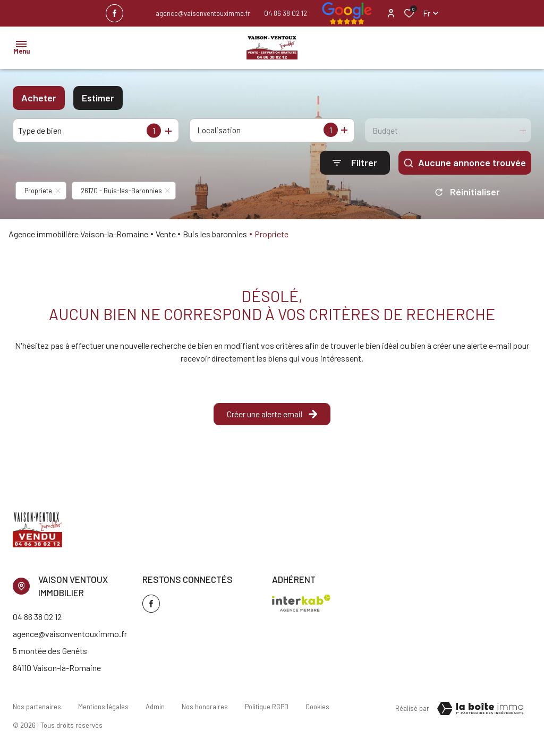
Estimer (98, 98)
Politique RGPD (267, 707)
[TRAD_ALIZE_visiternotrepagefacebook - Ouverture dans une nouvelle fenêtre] (114, 13)
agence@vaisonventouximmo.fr (203, 13)
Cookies (317, 707)
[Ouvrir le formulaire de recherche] (355, 163)
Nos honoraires (205, 707)
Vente (166, 234)
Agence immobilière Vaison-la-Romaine (78, 234)
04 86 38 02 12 (286, 13)
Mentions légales (103, 707)
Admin (155, 707)
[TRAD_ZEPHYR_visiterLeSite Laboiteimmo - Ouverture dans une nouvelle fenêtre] (480, 709)
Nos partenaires (37, 707)
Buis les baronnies (215, 234)
